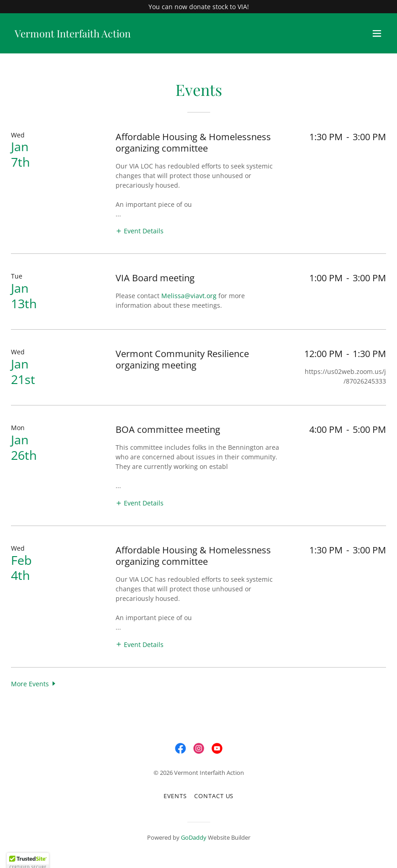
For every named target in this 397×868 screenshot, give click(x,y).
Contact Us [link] (214, 796)
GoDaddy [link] (194, 837)
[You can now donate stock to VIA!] (198, 7)
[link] (73, 35)
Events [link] (175, 796)
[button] (377, 33)
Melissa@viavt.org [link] (189, 296)
